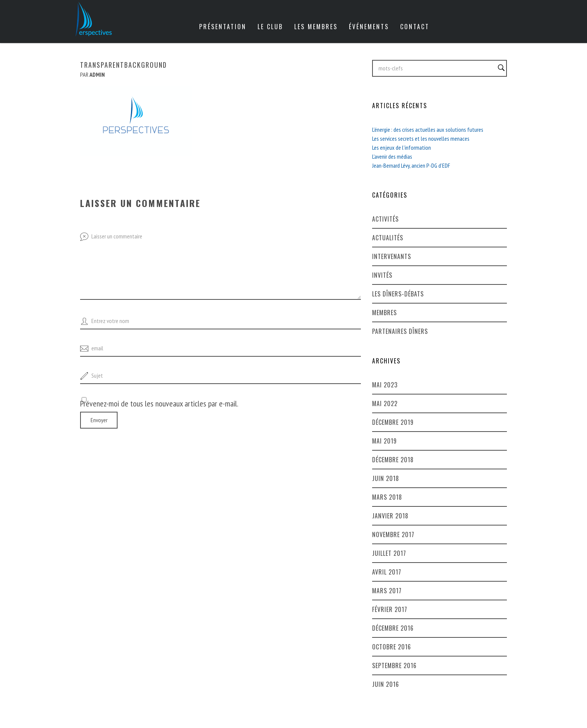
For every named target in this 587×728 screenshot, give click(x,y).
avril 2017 (387, 572)
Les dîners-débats (398, 294)
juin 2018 (386, 478)
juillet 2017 (389, 553)
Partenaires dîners (400, 331)
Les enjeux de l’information (402, 147)
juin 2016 (386, 684)
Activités (385, 219)
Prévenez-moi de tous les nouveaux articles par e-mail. (159, 403)
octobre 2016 (392, 647)
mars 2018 (387, 497)
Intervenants (392, 256)
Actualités (388, 238)
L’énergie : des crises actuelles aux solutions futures (428, 130)
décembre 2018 (393, 460)
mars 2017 (387, 591)
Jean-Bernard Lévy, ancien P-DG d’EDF (411, 165)
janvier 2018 (390, 516)
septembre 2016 (394, 665)
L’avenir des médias (392, 156)
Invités (382, 275)
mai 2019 (384, 441)
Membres (384, 313)
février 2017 (390, 609)
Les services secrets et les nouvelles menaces (421, 138)
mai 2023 (385, 385)
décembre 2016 (393, 628)
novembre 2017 (393, 534)
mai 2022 (385, 403)
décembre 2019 (393, 422)
